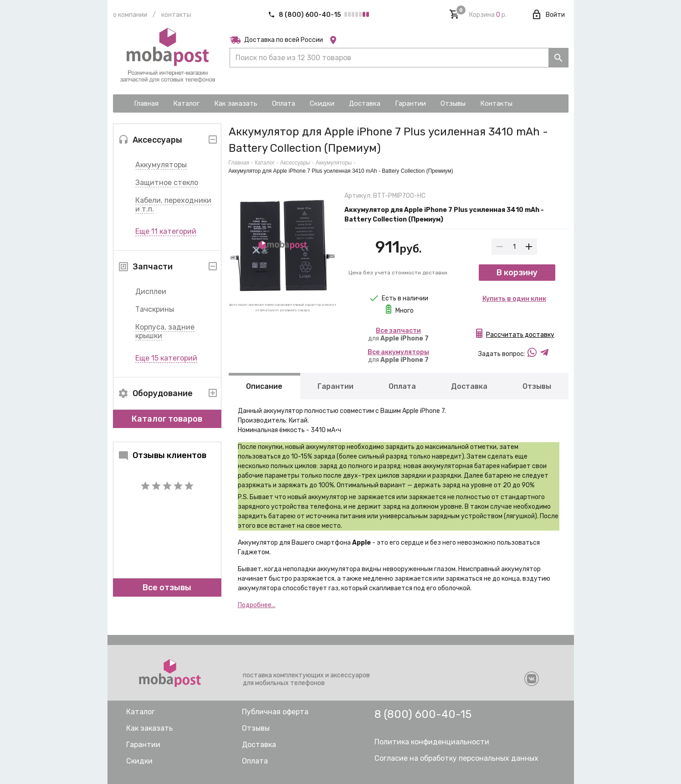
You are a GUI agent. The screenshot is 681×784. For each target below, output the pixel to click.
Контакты (176, 15)
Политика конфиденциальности (432, 742)
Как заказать (149, 728)
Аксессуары (295, 163)
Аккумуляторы (161, 165)
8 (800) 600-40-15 (305, 15)
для (398, 335)
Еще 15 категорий (166, 358)
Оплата (402, 386)
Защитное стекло (167, 183)
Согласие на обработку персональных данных (456, 758)
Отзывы (536, 386)
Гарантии (335, 386)
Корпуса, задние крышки (165, 331)
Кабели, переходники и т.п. (173, 205)
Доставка (469, 386)
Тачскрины (155, 309)
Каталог (265, 163)
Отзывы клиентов (162, 455)
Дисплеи (151, 291)
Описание (264, 386)
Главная (239, 163)
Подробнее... (257, 605)
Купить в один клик (514, 301)
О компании (130, 15)
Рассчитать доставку (520, 337)
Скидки (139, 761)
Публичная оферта (275, 712)
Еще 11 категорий (166, 231)
